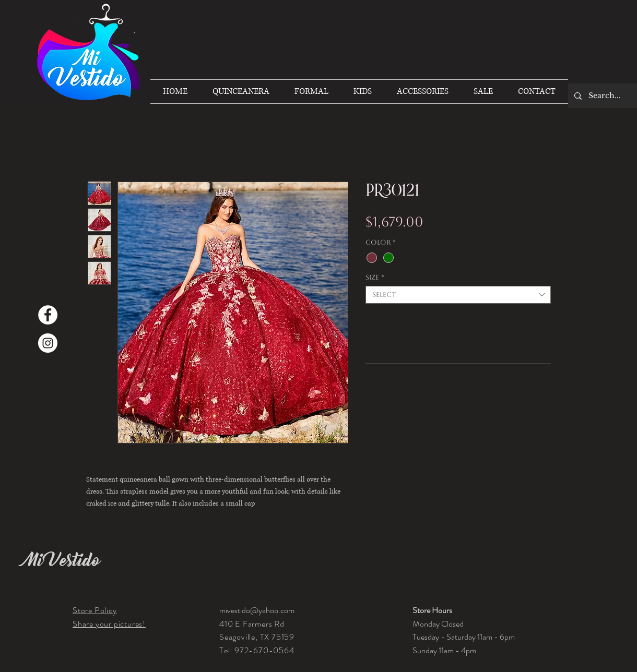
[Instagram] (48, 343)
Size (375, 277)
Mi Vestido (62, 560)
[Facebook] (48, 315)
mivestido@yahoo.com (257, 610)
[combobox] (458, 295)
